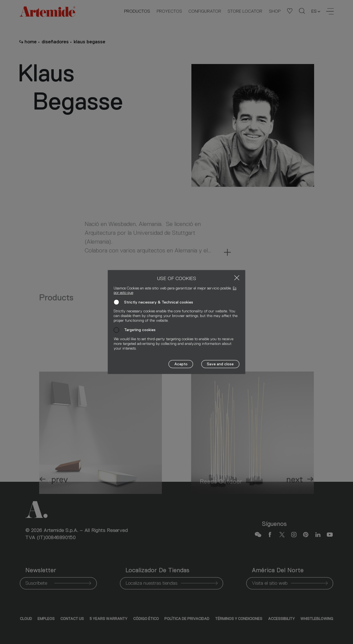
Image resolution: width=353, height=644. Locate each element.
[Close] (237, 278)
